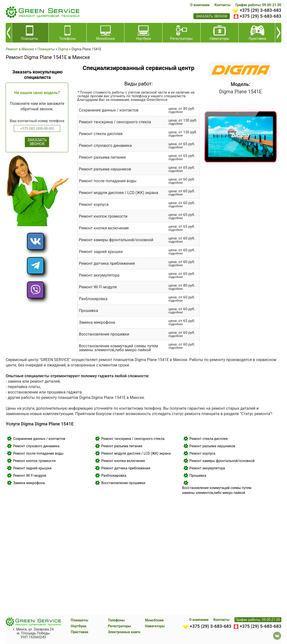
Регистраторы (119, 626)
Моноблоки (154, 620)
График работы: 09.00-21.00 (258, 5)
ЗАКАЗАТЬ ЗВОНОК (37, 142)
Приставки (79, 632)
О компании (200, 5)
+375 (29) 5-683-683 (260, 16)
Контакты (222, 5)
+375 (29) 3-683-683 (260, 10)
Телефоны (116, 620)
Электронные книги (124, 632)
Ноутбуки (78, 626)
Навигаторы (155, 626)
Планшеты (79, 620)
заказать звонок (212, 16)
